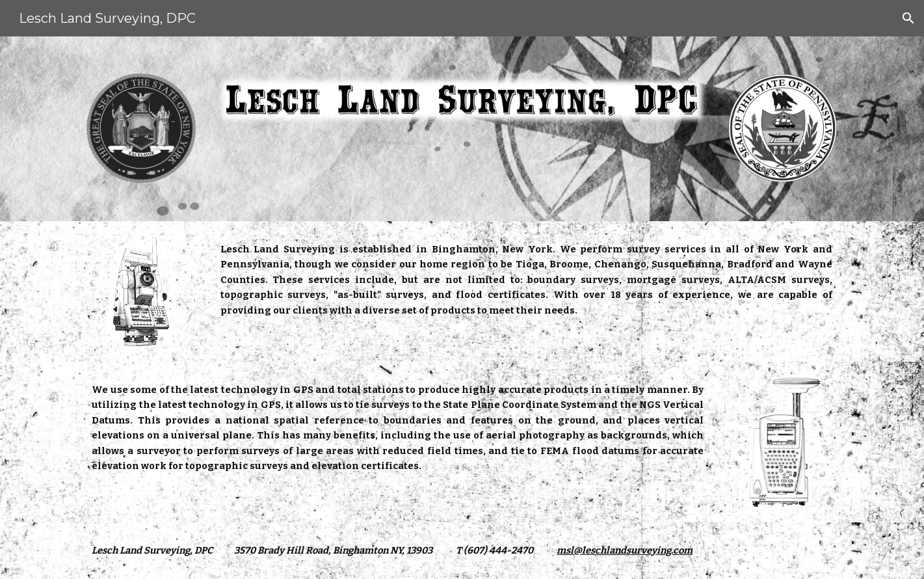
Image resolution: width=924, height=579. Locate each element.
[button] (908, 18)
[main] (526, 280)
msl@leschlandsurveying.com (625, 550)
